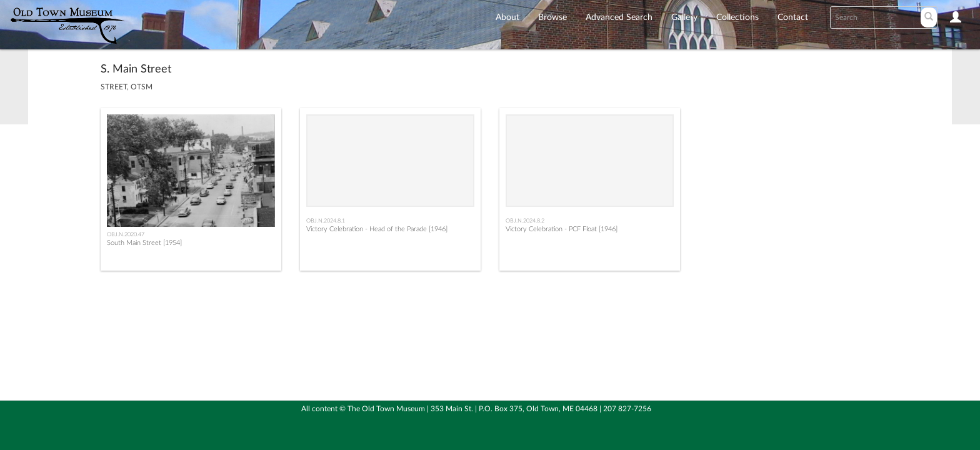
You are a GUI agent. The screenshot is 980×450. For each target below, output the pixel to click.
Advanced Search (619, 17)
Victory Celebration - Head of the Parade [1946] (377, 229)
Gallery (684, 17)
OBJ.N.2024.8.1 (326, 221)
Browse (552, 17)
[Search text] (874, 17)
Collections (737, 17)
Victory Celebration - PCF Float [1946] (562, 229)
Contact (793, 17)
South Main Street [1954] (144, 243)
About (507, 17)
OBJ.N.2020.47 (126, 234)
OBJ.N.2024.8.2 (525, 221)
